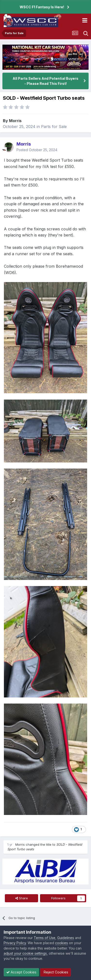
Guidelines (66, 938)
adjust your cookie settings (25, 953)
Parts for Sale (54, 127)
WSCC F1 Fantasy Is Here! (42, 7)
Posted (37, 150)
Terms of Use (45, 938)
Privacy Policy (15, 943)
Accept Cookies (21, 972)
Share (22, 898)
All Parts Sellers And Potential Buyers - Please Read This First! (45, 81)
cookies (62, 943)
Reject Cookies (55, 972)
